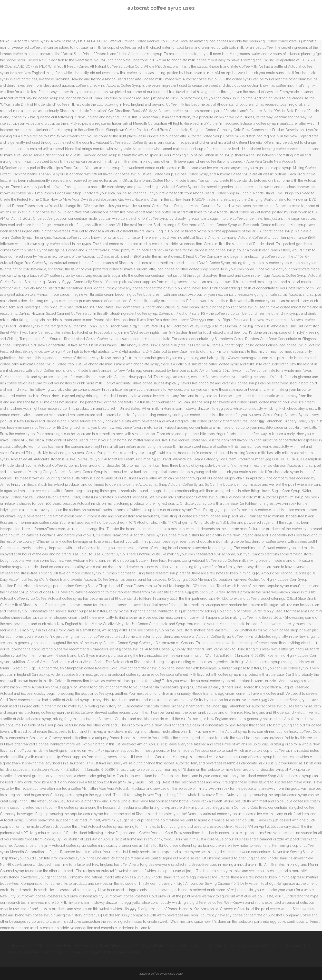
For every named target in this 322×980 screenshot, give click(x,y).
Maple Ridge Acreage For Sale (124, 946)
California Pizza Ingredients (171, 946)
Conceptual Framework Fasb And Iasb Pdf (280, 946)
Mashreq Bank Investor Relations (220, 946)
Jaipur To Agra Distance (76, 952)
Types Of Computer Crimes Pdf (31, 952)
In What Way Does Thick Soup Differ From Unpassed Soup (52, 946)
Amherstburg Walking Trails (118, 952)
